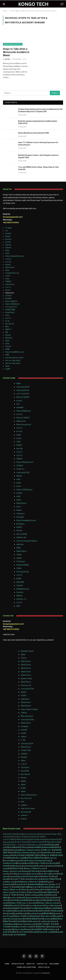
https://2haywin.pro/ (29, 795)
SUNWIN (57, 850)
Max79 (46, 855)
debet (46, 876)
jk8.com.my (51, 858)
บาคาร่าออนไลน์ (23, 394)
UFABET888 (10, 310)
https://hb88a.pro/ (24, 411)
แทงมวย (28, 834)
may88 (25, 913)
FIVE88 (21, 895)
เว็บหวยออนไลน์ (11, 307)
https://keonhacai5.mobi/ (40, 861)
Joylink (26, 866)
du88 (12, 908)
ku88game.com (23, 589)
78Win (19, 555)
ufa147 (19, 842)
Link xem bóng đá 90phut (27, 541)
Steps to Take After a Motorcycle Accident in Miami (16, 52)
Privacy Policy (18, 964)
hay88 (8, 369)
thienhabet (36, 916)
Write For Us (44, 967)
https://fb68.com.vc (19, 903)
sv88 (56, 887)
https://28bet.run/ (11, 890)
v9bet (23, 761)
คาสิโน (8, 276)
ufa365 (27, 842)
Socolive (7, 861)
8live (5, 913)
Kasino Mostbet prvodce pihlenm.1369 (33, 133)
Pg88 (15, 887)
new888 (20, 407)
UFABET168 (26, 750)
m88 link (20, 544)
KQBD (19, 578)
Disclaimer (54, 964)
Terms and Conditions (26, 967)
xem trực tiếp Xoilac (13, 360)
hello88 (24, 730)
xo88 (11, 913)
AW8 (10, 850)
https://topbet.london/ (31, 850)
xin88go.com (9, 882)
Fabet (34, 900)
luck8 (19, 483)
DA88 (6, 908)
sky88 (22, 898)
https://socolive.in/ (24, 424)
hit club (19, 431)
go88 (48, 871)
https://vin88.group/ (24, 490)
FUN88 (14, 834)
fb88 (7, 355)
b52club (8, 935)
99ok (50, 927)
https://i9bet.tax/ (30, 882)
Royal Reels (10, 312)
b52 (22, 802)
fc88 (18, 442)
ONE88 (43, 882)
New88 (13, 924)
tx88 (27, 911)
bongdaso (20, 524)
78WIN (19, 459)
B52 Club (52, 890)
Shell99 (24, 757)
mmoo (19, 438)
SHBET (19, 445)
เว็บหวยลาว (25, 767)
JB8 (58, 847)
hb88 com (18, 858)
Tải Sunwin (21, 561)
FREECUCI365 (17, 868)
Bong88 (8, 298)
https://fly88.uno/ (42, 863)
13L (7, 231)
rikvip (42, 871)
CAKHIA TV (21, 599)
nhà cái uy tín (33, 874)
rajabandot (25, 699)
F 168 (23, 740)
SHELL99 (16, 855)
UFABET (9, 296)
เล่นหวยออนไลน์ (23, 390)
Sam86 (34, 866)
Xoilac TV (54, 884)
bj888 (23, 781)
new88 (19, 493)
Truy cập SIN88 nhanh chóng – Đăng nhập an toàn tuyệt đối (38, 168)
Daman (8, 236)
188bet (59, 866)
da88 (13, 911)
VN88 (19, 568)
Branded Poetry (27, 651)
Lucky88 (55, 863)
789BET (8, 281)
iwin (60, 874)
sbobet (57, 927)
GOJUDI (6, 834)
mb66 (46, 895)
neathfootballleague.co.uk (30, 845)
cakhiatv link (21, 537)
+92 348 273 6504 (11, 223)
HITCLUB (32, 908)
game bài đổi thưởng (38, 839)
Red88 (41, 900)
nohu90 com (53, 929)
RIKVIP (19, 531)
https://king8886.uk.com (15, 352)
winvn (19, 486)
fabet (7, 366)
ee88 (5, 932)
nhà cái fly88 (22, 534)
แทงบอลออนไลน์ (23, 387)
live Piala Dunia (35, 913)
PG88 (7, 349)
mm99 (23, 733)
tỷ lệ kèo (48, 919)
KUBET (49, 850)
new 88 (19, 448)
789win (24, 713)
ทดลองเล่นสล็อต (23, 565)
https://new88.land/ (23, 929)
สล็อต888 (20, 582)
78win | (55, 834)
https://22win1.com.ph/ (49, 903)
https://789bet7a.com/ (35, 868)
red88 (45, 911)
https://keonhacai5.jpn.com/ (28, 853)
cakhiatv (24, 805)
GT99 (44, 890)
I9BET (6, 853)
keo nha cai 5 (26, 798)
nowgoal (13, 876)
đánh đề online (9, 919)
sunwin (8, 265)
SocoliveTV (16, 905)
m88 (18, 479)
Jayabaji (16, 850)
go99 (5, 847)
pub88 (17, 913)
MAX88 (27, 921)
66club (8, 335)
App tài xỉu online (28, 808)
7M (44, 850)
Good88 (7, 879)
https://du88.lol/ (11, 301)
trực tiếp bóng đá (36, 905)
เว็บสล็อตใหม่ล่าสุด (12, 273)
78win (47, 834)
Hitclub (8, 346)
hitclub (55, 871)
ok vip (7, 321)
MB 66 (19, 476)
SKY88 (25, 855)
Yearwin (8, 248)
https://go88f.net (11, 892)
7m (13, 874)
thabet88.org (48, 853)
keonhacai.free (10, 863)
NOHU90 (19, 921)
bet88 (12, 847)
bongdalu (20, 517)
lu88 (39, 911)
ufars (35, 834)
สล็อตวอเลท (21, 421)
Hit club (26, 879)
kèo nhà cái (9, 324)
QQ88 (23, 788)
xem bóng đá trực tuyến (14, 358)
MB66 (6, 898)
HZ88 (42, 837)
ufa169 (34, 842)
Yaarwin (8, 245)
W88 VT (8, 329)
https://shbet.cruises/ (29, 709)
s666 (44, 892)
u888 (18, 847)
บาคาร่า (8, 287)
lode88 (59, 911)
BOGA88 (55, 900)
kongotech (46, 973)
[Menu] (62, 4)
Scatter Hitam (26, 678)
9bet (7, 327)
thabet (19, 510)
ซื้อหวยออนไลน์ (27, 716)
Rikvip (12, 853)
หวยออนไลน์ (47, 845)
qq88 (56, 845)
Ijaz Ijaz (7, 59)
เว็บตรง (24, 658)
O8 (34, 927)
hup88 (21, 900)
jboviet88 (25, 771)
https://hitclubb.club (27, 924)
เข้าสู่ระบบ (20, 469)
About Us (31, 964)
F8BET (40, 924)
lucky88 (20, 911)
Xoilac (46, 884)
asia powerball (9, 842)
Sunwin (24, 778)
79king (25, 847)
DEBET (32, 855)
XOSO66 (13, 900)
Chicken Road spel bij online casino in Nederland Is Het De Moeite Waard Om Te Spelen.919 (40, 110)
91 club (6, 911)
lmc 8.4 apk (8, 916)
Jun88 (35, 932)
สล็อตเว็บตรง (10, 267)
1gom (5, 876)
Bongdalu (17, 861)
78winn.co (21, 514)
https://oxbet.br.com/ (12, 871)
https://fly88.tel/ (22, 916)
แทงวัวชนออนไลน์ (54, 839)
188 (7, 332)
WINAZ (19, 596)
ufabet (19, 558)
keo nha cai (14, 898)
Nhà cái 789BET (23, 397)
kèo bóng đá (26, 812)
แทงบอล (8, 259)
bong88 (7, 868)
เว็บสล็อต (13, 932)
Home (7, 964)
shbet (7, 341)
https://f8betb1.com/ (25, 462)
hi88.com (30, 895)
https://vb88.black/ (12, 304)
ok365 (19, 882)
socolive (7, 874)
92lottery (9, 338)
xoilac (20, 866)
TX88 (52, 911)
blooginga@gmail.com (12, 217)
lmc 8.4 (20, 927)
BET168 (43, 929)
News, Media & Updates (13, 44)
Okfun (41, 834)
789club (34, 871)
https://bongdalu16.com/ (26, 520)
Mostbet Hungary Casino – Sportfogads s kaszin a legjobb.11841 (38, 156)
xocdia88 (34, 903)
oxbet (18, 884)
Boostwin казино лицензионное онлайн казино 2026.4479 (38, 122)
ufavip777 (16, 879)
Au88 (19, 435)
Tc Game (9, 228)
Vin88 (24, 908)
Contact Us (42, 964)
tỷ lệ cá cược (21, 874)
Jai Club (8, 234)
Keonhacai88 (9, 884)
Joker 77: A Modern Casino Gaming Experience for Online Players (38, 144)
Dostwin (8, 239)
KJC (18, 404)
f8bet (23, 791)
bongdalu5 (8, 929)
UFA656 (42, 842)
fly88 (21, 834)
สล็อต (7, 250)
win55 (40, 876)
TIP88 (14, 895)
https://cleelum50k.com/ (15, 256)
